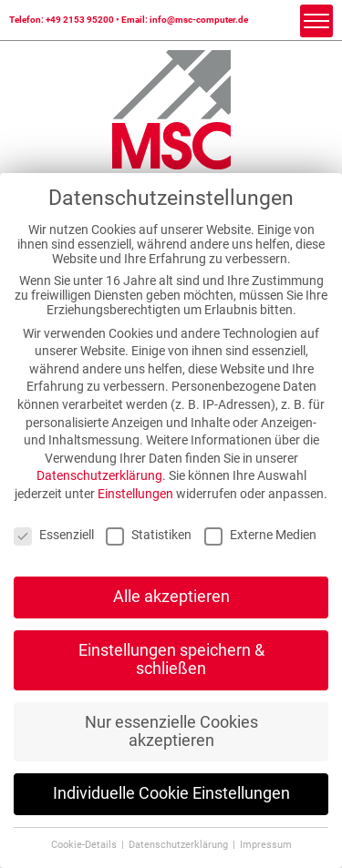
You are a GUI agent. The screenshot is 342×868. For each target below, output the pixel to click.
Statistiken (149, 535)
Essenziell (54, 535)
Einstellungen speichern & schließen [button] (171, 659)
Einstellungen (135, 494)
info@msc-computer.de (199, 20)
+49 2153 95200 (80, 20)
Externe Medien (260, 535)
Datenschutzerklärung (99, 475)
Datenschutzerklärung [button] (180, 845)
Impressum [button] (266, 845)
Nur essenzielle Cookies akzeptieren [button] (171, 731)
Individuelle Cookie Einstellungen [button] (171, 793)
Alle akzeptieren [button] (171, 597)
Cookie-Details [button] (85, 845)
